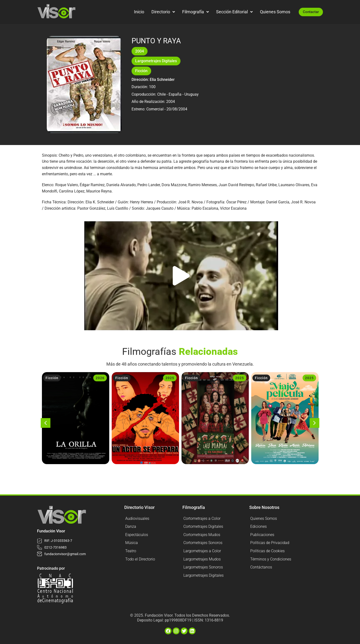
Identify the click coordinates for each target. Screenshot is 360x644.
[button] (181, 276)
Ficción (141, 71)
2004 (140, 51)
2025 (170, 378)
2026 (100, 378)
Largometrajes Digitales (156, 61)
